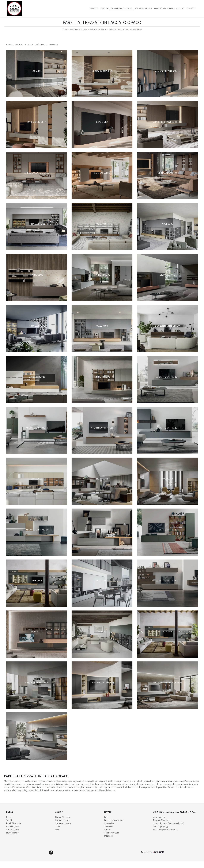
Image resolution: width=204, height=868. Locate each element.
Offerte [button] (54, 45)
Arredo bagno (12, 830)
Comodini (109, 827)
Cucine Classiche (63, 817)
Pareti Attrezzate (98, 29)
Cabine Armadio (112, 833)
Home (65, 29)
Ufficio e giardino (164, 9)
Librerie (10, 817)
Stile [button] (31, 45)
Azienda (94, 9)
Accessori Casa (143, 9)
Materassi (109, 836)
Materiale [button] (21, 45)
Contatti (191, 9)
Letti (106, 817)
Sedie (58, 830)
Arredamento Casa (121, 9)
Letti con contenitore (113, 820)
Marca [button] (10, 45)
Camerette (109, 823)
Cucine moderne (63, 820)
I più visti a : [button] (41, 45)
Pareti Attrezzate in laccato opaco (125, 29)
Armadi (108, 830)
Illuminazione (12, 833)
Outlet (180, 9)
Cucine (105, 9)
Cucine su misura (63, 823)
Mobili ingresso (13, 827)
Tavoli (58, 827)
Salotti (9, 820)
